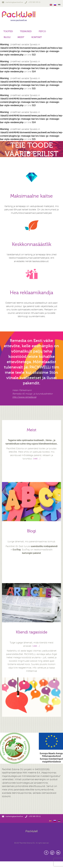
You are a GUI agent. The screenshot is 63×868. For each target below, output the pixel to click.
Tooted (8, 31)
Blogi (7, 37)
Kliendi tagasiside (32, 632)
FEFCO (42, 31)
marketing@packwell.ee (13, 2)
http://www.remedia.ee (24, 397)
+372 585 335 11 (33, 2)
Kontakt (37, 37)
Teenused (26, 31)
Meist (21, 37)
